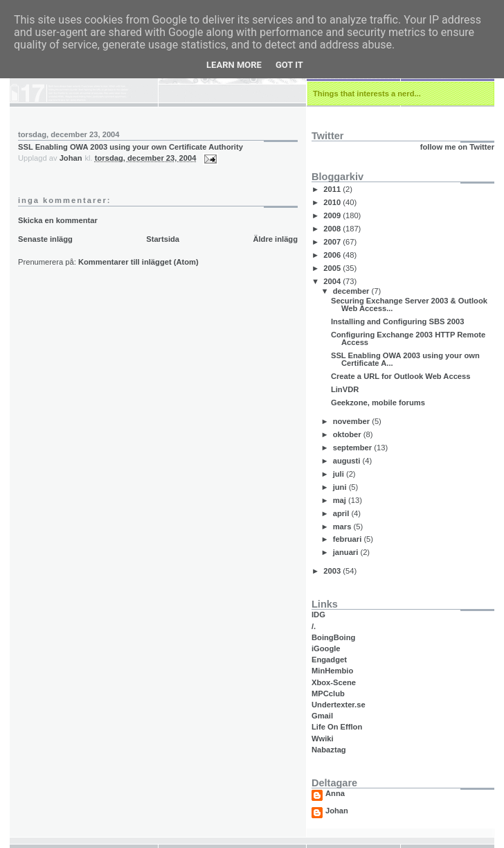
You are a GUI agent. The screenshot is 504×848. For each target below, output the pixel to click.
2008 (333, 229)
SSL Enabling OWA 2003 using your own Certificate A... (405, 359)
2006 (333, 255)
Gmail (322, 716)
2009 (333, 215)
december (352, 291)
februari (349, 539)
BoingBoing (333, 637)
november (353, 421)
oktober (348, 434)
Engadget (329, 660)
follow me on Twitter (457, 147)
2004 (333, 281)
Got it (289, 65)
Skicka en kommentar (58, 220)
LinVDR (345, 389)
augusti (348, 461)
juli (340, 474)
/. (314, 626)
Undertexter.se (339, 705)
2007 (333, 242)
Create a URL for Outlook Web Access (401, 376)
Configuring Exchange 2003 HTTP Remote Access (408, 338)
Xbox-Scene (334, 682)
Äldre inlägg (275, 239)
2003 (333, 571)
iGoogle (326, 648)
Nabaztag (329, 750)
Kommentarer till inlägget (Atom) (138, 262)
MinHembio (332, 671)
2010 (333, 202)
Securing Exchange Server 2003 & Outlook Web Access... (409, 304)
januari (347, 552)
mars (343, 527)
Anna (335, 794)
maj (341, 500)
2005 (333, 268)
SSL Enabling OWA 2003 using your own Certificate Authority (130, 147)
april (342, 513)
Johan (337, 811)
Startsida (163, 239)
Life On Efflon (337, 727)
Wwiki (323, 739)
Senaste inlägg (45, 239)
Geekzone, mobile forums (378, 403)
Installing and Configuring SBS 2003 (397, 321)
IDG (318, 615)
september (354, 448)
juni (341, 487)
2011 (333, 189)
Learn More (234, 65)
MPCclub (328, 694)
